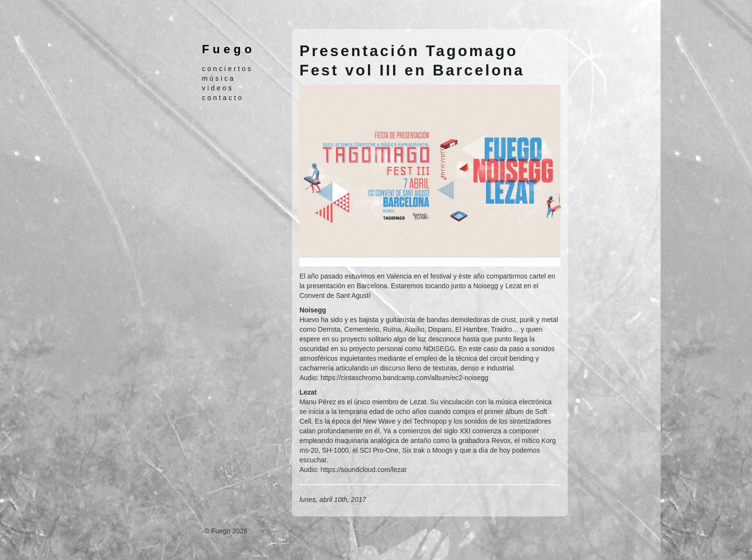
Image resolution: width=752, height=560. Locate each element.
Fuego (229, 49)
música (219, 78)
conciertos (228, 69)
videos (218, 88)
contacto (223, 98)
